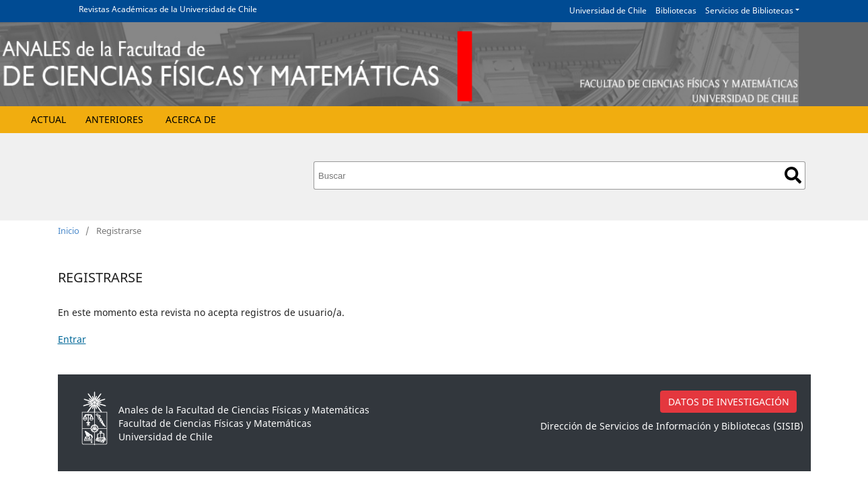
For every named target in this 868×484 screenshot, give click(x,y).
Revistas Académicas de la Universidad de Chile (168, 9)
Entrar (72, 339)
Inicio (69, 231)
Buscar (793, 175)
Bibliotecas (676, 10)
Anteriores (114, 119)
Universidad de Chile (608, 10)
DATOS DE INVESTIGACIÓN (729, 402)
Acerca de (191, 119)
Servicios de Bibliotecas (749, 10)
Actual (48, 119)
